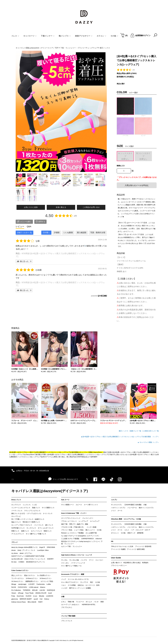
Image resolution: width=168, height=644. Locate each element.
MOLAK (35, 590)
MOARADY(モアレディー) (35, 562)
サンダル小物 (74, 560)
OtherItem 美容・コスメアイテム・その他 (126, 519)
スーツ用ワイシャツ (91, 505)
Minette (42, 596)
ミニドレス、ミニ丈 (30, 505)
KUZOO (29, 596)
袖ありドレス (16, 522)
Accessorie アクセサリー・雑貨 (73, 574)
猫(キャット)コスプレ (146, 508)
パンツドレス (39, 525)
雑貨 (102, 602)
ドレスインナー (88, 518)
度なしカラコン (17, 575)
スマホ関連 (72, 585)
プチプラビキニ (67, 607)
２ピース (79, 505)
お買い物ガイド (117, 563)
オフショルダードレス (46, 528)
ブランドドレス (67, 621)
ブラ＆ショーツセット (69, 521)
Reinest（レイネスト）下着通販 (72, 533)
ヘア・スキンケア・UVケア (141, 530)
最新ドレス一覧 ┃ (137, 431)
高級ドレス (36, 508)
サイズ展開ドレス (48, 508)
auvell (36, 599)
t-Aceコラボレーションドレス (35, 559)
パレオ (96, 602)
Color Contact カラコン (20, 570)
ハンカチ (64, 588)
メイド (113, 511)
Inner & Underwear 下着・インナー (74, 513)
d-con (35, 596)
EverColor (20, 596)
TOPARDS (26, 590)
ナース (120, 511)
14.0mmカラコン (32, 578)
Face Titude (29, 593)
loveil (50, 593)
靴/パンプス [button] (65, 36)
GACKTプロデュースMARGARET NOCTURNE (28, 556)
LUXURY (31, 584)
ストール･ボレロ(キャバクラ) (78, 579)
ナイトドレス (48, 513)
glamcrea (15, 599)
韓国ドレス (48, 531)
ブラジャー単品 (67, 530)
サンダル (64, 560)
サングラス (84, 582)
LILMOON (50, 596)
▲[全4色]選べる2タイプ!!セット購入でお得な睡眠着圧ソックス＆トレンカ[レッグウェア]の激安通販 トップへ (120, 437)
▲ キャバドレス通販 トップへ (148, 442)
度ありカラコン (30, 575)
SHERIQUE (51, 590)
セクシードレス (36, 531)
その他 (99, 530)
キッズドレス (31, 528)
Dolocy (47, 599)
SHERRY (50, 559)
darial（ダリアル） (26, 553)
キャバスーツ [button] (30, 36)
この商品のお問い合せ (91, 207)
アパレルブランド (18, 534)
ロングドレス (16, 505)
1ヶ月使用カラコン (44, 575)
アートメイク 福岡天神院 (136, 549)
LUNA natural (34, 587)
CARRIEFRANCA (87, 539)
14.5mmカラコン (46, 578)
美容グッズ (131, 533)
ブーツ (91, 560)
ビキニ (64, 602)
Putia (13, 596)
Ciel (41, 599)
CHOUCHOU (22, 587)
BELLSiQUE (32, 602)
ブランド (15, 542)
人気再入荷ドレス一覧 (151, 431)
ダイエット (115, 533)
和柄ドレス (15, 531)
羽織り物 (71, 602)
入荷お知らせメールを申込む (137, 185)
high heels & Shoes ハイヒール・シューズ (77, 555)
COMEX (21, 562)
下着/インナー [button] (48, 36)
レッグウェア (83, 521)
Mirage (14, 584)
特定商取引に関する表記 (132, 563)
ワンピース (80, 602)
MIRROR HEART (26, 599)
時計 (92, 582)
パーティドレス (17, 511)
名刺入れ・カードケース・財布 (89, 585)
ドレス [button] (15, 36)
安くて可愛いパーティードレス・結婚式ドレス (28, 519)
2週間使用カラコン (32, 581)
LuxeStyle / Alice (43, 550)
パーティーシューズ (78, 563)
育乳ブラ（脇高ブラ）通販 (79, 524)
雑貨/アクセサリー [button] (84, 36)
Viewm (14, 593)
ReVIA (14, 587)
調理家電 (140, 533)
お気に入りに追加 (31, 207)
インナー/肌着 (91, 527)
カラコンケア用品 (47, 581)
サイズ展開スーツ (67, 505)
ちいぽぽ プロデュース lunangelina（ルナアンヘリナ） (81, 536)
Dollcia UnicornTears (19, 602)
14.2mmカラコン (17, 581)
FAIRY (40, 602)
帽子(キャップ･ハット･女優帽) (80, 588)
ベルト (64, 585)
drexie (14, 550)
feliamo (43, 587)
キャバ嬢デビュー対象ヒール (71, 566)
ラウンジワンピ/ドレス (32, 511)
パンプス (84, 560)
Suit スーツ (65, 500)
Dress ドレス (16, 500)
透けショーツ (90, 530)
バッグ (64, 579)
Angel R (42, 547)
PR (112, 541)
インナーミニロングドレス (21, 508)
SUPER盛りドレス (18, 528)
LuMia (49, 584)
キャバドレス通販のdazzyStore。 (92, 452)
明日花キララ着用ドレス (31, 522)
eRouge (21, 593)
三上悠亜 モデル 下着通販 (70, 539)
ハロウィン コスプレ (118, 508)
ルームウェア (95, 521)
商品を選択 (121, 84)
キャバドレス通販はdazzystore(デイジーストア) (50, 491)
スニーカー (99, 560)
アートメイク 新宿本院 (143, 546)
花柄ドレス (25, 531)
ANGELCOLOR (41, 593)
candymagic (22, 584)
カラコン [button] (101, 36)
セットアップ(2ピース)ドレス (22, 525)
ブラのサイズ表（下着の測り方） (73, 527)
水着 (63, 597)
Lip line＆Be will (17, 559)
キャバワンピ (16, 516)
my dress (15, 553)
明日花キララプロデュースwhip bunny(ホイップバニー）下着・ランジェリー (82, 543)
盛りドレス (49, 525)
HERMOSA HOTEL (89, 605)
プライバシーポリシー (119, 565)
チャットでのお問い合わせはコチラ (63, 479)
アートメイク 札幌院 (118, 549)
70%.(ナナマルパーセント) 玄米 (122, 546)
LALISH (42, 590)
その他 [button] (114, 36)
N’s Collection (16, 590)
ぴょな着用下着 (91, 533)
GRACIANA (51, 547)
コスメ (127, 530)
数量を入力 (121, 166)
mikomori (99, 539)
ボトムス (89, 602)
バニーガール (132, 508)
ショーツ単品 (79, 530)
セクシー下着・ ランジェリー (72, 546)
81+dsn (14, 562)
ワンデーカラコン (18, 578)
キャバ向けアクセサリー (70, 582)
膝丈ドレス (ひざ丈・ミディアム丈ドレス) (26, 513)
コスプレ (114, 500)
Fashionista (41, 584)
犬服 (145, 505)
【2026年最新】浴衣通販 (133, 505)
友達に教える (61, 207)
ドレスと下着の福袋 (68, 616)
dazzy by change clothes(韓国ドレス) (24, 547)
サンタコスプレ (117, 505)
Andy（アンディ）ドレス (26, 550)
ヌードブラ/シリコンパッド (71, 518)
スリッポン (65, 563)
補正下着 (64, 524)
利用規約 (145, 563)
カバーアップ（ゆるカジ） (71, 605)
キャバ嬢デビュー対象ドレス (36, 534)
